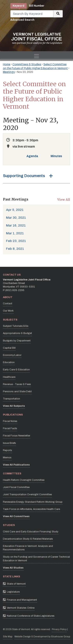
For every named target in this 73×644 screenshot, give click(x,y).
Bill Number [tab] (37, 6)
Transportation (11, 399)
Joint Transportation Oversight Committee (27, 494)
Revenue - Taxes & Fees (17, 384)
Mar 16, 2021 (16, 225)
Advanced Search (22, 20)
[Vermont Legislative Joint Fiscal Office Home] (36, 38)
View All (64, 200)
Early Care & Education (16, 370)
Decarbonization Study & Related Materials (28, 539)
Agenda (32, 156)
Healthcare (9, 377)
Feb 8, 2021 (15, 249)
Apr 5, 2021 (15, 210)
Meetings (9, 72)
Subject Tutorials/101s (16, 326)
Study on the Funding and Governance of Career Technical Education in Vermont (36, 559)
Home (7, 64)
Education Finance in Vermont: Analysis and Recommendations (28, 548)
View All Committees (16, 516)
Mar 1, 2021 (15, 233)
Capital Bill (9, 348)
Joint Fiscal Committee (16, 487)
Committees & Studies (27, 64)
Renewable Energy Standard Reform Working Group (33, 502)
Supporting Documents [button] (24, 176)
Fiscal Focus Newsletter (17, 436)
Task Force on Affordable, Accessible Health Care (31, 509)
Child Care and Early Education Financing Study (31, 532)
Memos (7, 458)
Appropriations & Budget (17, 333)
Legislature (11, 592)
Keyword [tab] (18, 6)
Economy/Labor (12, 355)
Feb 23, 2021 (16, 241)
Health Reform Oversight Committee (24, 480)
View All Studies (13, 568)
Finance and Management (20, 600)
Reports (7, 450)
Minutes (56, 156)
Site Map (8, 637)
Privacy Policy (59, 629)
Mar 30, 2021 (16, 218)
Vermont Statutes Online (19, 608)
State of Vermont (14, 584)
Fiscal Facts (10, 428)
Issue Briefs (9, 443)
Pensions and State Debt (17, 391)
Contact (8, 304)
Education (9, 362)
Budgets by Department (17, 341)
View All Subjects (14, 406)
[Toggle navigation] (36, 56)
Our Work (8, 311)
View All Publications (16, 465)
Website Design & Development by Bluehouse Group (42, 637)
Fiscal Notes (10, 421)
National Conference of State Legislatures (29, 616)
